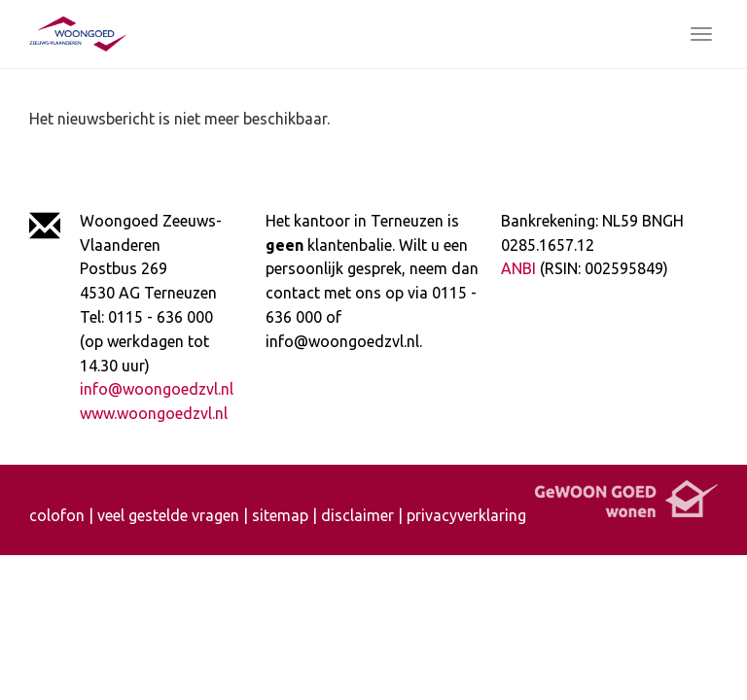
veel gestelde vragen (168, 515)
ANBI (518, 268)
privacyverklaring (466, 515)
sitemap (280, 515)
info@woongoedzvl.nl (157, 389)
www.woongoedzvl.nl (154, 413)
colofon (57, 515)
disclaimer (357, 515)
